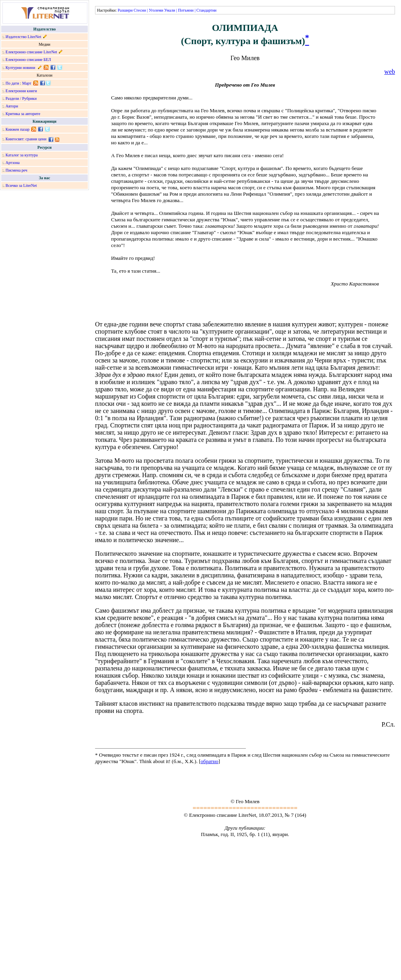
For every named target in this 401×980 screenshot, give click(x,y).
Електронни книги (21, 91)
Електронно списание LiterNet (31, 52)
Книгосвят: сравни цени (26, 139)
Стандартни (207, 10)
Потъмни (186, 10)
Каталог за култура (22, 155)
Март (27, 83)
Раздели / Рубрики (21, 98)
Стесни (140, 10)
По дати (12, 83)
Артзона (13, 163)
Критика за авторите (23, 114)
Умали (170, 10)
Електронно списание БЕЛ (28, 60)
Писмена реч (16, 170)
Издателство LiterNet (23, 37)
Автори (12, 106)
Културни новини (20, 68)
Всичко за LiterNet (21, 185)
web (390, 72)
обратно (209, 761)
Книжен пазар (18, 129)
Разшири (125, 10)
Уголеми (156, 10)
